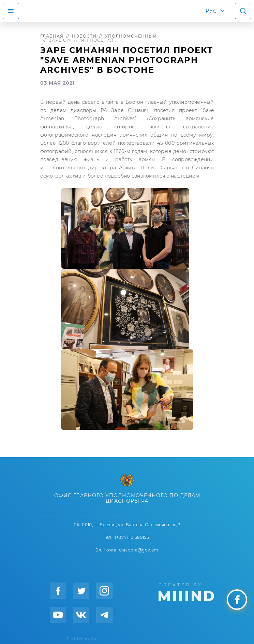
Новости (84, 36)
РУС (211, 11)
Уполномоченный (131, 36)
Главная (52, 36)
